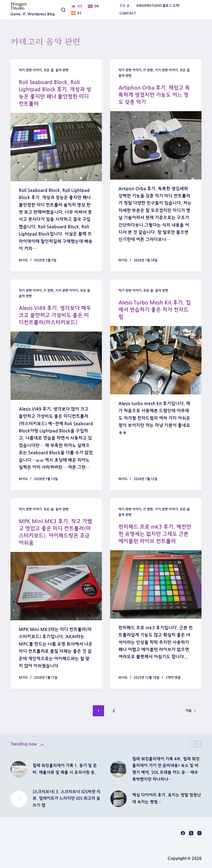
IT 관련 (148, 70)
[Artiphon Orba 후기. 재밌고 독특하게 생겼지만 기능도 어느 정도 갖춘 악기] (156, 145)
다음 (191, 711)
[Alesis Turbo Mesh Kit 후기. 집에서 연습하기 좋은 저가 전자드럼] (156, 360)
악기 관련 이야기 (30, 70)
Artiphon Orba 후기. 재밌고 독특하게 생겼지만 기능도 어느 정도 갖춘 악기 (155, 95)
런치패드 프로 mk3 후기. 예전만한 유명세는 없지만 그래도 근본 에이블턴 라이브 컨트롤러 (156, 534)
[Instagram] (199, 833)
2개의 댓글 (173, 677)
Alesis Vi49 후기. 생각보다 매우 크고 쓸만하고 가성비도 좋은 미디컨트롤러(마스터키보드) (56, 315)
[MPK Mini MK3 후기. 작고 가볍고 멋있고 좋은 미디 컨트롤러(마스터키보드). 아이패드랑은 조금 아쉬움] (56, 586)
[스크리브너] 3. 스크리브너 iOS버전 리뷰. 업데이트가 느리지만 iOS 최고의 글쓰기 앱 (67, 798)
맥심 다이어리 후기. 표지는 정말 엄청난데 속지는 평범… (167, 798)
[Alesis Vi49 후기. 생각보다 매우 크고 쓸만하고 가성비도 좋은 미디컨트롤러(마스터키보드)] (56, 366)
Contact (128, 13)
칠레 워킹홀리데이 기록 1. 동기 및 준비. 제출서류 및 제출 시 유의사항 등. (65, 769)
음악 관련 (62, 70)
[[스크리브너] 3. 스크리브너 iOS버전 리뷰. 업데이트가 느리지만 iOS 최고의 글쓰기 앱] (19, 798)
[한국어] (77, 6)
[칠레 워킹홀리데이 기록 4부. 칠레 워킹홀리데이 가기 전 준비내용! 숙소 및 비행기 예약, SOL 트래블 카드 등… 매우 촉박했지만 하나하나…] (118, 769)
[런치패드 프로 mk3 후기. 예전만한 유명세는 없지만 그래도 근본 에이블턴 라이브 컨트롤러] (156, 584)
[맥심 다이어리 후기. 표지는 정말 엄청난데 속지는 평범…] (118, 798)
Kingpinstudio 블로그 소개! (158, 6)
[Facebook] (183, 833)
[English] (93, 6)
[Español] (76, 13)
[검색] (63, 10)
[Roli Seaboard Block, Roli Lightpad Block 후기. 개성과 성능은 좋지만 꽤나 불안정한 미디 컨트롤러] (56, 147)
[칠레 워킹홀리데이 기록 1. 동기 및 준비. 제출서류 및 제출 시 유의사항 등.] (19, 769)
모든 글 (124, 6)
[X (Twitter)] (191, 833)
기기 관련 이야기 (166, 70)
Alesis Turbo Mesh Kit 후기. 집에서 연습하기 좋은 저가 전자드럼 (154, 310)
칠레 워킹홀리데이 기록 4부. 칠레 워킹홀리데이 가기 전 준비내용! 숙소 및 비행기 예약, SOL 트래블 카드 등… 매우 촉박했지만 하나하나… (166, 769)
